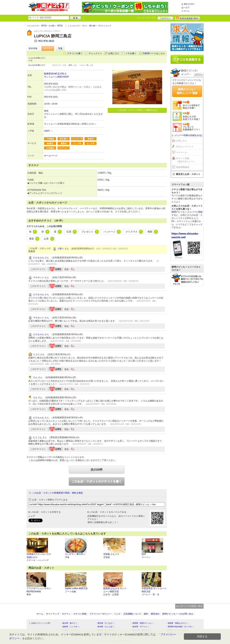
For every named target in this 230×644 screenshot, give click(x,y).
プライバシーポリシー (100, 614)
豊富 (34, 239)
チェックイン (95, 53)
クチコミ (48, 48)
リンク (117, 614)
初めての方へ (189, 4)
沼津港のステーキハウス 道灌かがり (39, 556)
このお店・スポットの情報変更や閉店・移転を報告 (58, 493)
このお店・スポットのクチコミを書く (97, 481)
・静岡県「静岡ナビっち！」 (143, 623)
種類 (153, 232)
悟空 (144, 554)
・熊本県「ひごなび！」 (106, 623)
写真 (60, 48)
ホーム (187, 11)
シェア (32, 516)
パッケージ (112, 232)
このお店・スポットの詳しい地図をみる (137, 110)
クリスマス (134, 232)
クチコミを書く (75, 53)
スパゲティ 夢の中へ (75, 554)
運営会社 (155, 614)
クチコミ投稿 (80, 614)
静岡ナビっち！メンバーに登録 (187, 212)
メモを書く (131, 53)
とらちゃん (39, 258)
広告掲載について (132, 614)
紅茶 (72, 232)
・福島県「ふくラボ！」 (71, 627)
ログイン (165, 18)
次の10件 (97, 470)
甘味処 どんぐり (111, 554)
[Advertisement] (187, 345)
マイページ (181, 152)
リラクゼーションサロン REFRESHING (39, 590)
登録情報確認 (183, 167)
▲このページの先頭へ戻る (189, 606)
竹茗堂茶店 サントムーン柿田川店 (154, 590)
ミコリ (36, 354)
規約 (146, 614)
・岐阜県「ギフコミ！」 (141, 627)
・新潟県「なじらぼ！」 (106, 627)
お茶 (49, 239)
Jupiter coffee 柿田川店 (76, 588)
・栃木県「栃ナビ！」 (70, 623)
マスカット (39, 277)
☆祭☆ (61, 249)
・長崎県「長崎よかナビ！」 (178, 623)
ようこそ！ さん (146, 18)
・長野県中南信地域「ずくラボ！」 (181, 627)
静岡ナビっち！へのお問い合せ (178, 614)
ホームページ (51, 156)
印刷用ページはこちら (154, 53)
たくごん (37, 437)
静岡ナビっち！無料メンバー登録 (187, 91)
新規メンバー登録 (187, 18)
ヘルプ (187, 7)
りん (35, 377)
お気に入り (114, 53)
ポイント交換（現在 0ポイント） (186, 160)
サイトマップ (53, 614)
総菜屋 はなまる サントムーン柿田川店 (115, 590)
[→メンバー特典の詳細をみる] (187, 135)
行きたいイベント (185, 147)
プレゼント (90, 232)
